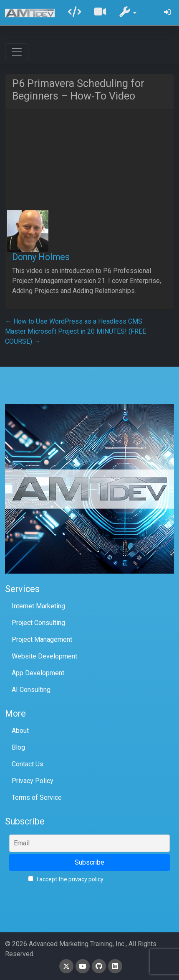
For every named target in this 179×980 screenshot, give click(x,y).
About (20, 731)
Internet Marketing (38, 606)
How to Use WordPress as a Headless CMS (74, 321)
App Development (38, 673)
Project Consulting (38, 623)
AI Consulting (31, 690)
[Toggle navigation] (17, 52)
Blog (18, 747)
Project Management (42, 639)
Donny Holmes (41, 257)
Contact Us (28, 764)
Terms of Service (37, 798)
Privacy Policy (33, 781)
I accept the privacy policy (66, 879)
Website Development (44, 656)
